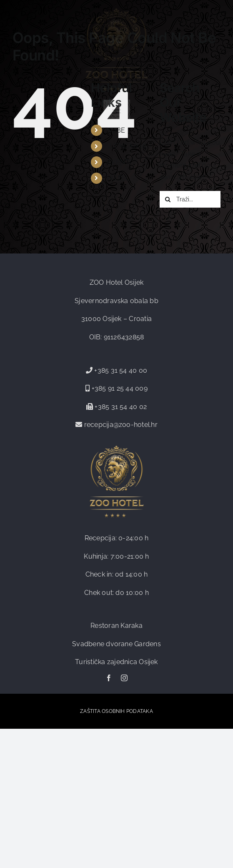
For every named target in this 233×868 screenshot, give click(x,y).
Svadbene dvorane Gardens (116, 644)
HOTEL (118, 178)
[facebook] (109, 678)
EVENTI (119, 162)
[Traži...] (190, 199)
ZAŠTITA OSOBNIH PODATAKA (116, 711)
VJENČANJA (127, 146)
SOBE (116, 130)
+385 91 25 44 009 (118, 388)
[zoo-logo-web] (117, 11)
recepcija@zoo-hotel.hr (121, 425)
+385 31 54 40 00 (121, 370)
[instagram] (124, 678)
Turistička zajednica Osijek (116, 662)
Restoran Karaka (116, 626)
